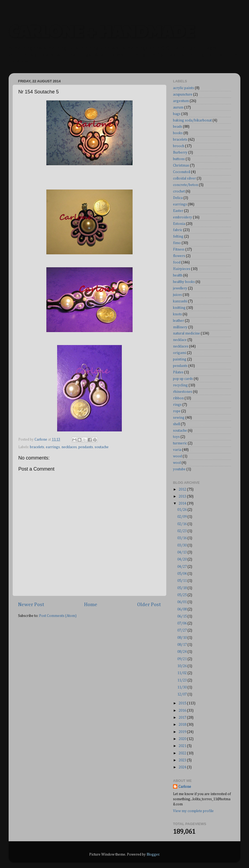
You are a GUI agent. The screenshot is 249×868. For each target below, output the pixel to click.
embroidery (183, 217)
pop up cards (183, 379)
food (177, 262)
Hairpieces (182, 269)
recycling (180, 385)
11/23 (182, 680)
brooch (179, 146)
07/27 (182, 630)
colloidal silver (184, 178)
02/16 (182, 524)
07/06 (182, 623)
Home (91, 605)
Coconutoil (182, 172)
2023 (183, 760)
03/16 (182, 538)
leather (179, 321)
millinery (180, 327)
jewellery (180, 288)
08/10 (182, 638)
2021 (183, 746)
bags (177, 114)
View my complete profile (193, 811)
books (178, 133)
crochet (179, 191)
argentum (181, 101)
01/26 (182, 510)
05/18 (182, 588)
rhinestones (183, 392)
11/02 (182, 673)
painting (180, 359)
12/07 (182, 694)
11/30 (182, 687)
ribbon (178, 398)
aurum (178, 107)
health (178, 275)
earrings (53, 447)
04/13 (182, 552)
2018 (183, 725)
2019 (183, 732)
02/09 (182, 517)
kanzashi (180, 301)
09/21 (182, 659)
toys (176, 437)
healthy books (184, 282)
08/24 (182, 652)
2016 (183, 711)
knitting (179, 308)
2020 (183, 739)
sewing (179, 418)
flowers (179, 256)
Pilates (178, 372)
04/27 (182, 567)
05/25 (182, 595)
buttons (179, 159)
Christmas (181, 166)
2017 (183, 718)
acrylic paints (184, 88)
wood (177, 456)
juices (177, 295)
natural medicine (186, 333)
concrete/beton (186, 185)
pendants (86, 447)
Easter (178, 211)
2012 (183, 489)
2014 (183, 504)
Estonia (179, 224)
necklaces (69, 447)
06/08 (182, 609)
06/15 (182, 616)
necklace (180, 340)
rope (177, 411)
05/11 (182, 581)
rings (177, 405)
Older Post (149, 605)
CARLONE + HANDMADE (101, 31)
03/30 (182, 545)
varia (177, 450)
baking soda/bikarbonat (192, 120)
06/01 (182, 602)
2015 (183, 703)
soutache (102, 447)
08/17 (182, 645)
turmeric (180, 443)
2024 (183, 767)
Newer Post (31, 605)
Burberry (180, 153)
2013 (183, 497)
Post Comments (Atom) (58, 616)
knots (177, 314)
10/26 (182, 666)
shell (177, 424)
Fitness (179, 249)
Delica (178, 198)
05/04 (182, 574)
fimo (177, 243)
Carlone (185, 787)
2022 (183, 753)
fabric (178, 230)
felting (178, 237)
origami (180, 353)
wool (177, 463)
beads (178, 127)
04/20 (182, 559)
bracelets (37, 447)
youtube (179, 469)
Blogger (153, 855)
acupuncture (183, 94)
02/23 (182, 531)
